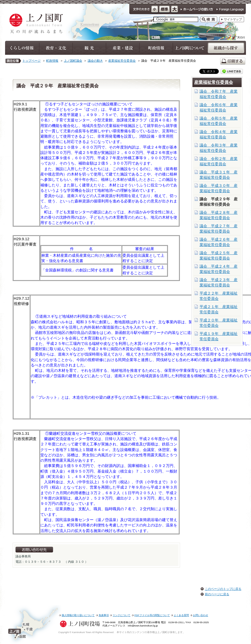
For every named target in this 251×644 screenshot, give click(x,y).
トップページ (31, 61)
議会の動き (95, 61)
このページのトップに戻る (223, 589)
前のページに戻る (217, 594)
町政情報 (52, 61)
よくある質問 (181, 615)
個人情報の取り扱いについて (78, 615)
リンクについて (121, 615)
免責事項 (104, 615)
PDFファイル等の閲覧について (152, 615)
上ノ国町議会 (73, 61)
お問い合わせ (201, 615)
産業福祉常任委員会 (122, 61)
